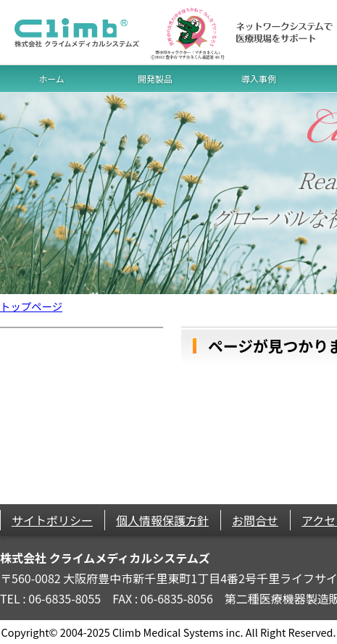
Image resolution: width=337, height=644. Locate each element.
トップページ (31, 306)
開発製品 (155, 79)
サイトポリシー (52, 520)
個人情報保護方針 (162, 520)
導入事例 (259, 79)
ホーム (51, 79)
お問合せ (255, 520)
